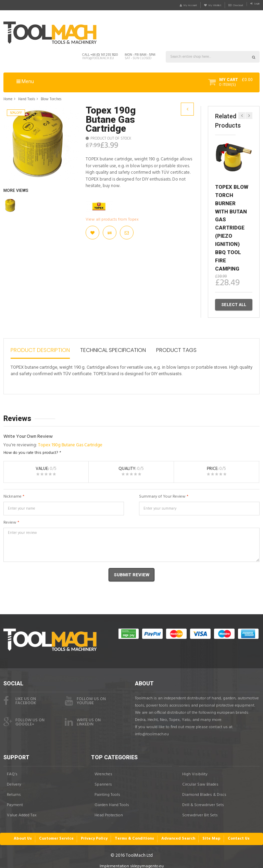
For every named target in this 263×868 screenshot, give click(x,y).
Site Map (208, 834)
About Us (27, 834)
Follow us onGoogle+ (24, 718)
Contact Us (234, 834)
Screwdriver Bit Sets (200, 810)
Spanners (103, 779)
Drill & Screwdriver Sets (203, 800)
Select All (234, 304)
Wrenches (103, 769)
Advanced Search (177, 834)
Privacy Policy (97, 834)
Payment (15, 800)
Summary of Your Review (162, 495)
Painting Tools (107, 790)
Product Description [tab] (40, 348)
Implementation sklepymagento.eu (132, 861)
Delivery (14, 779)
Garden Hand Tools (112, 800)
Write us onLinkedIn (83, 718)
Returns (14, 790)
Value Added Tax (22, 810)
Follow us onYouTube (85, 696)
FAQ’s (12, 769)
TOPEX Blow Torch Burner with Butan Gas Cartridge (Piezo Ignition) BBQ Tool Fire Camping (232, 227)
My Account (162, 5)
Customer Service (60, 834)
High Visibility (195, 769)
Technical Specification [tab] (113, 348)
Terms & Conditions (135, 834)
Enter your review (131, 543)
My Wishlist (196, 5)
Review (10, 521)
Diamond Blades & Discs (204, 790)
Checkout (228, 5)
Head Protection (109, 810)
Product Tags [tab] (176, 348)
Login (254, 5)
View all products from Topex (112, 219)
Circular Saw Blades (200, 779)
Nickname (12, 495)
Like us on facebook (20, 696)
